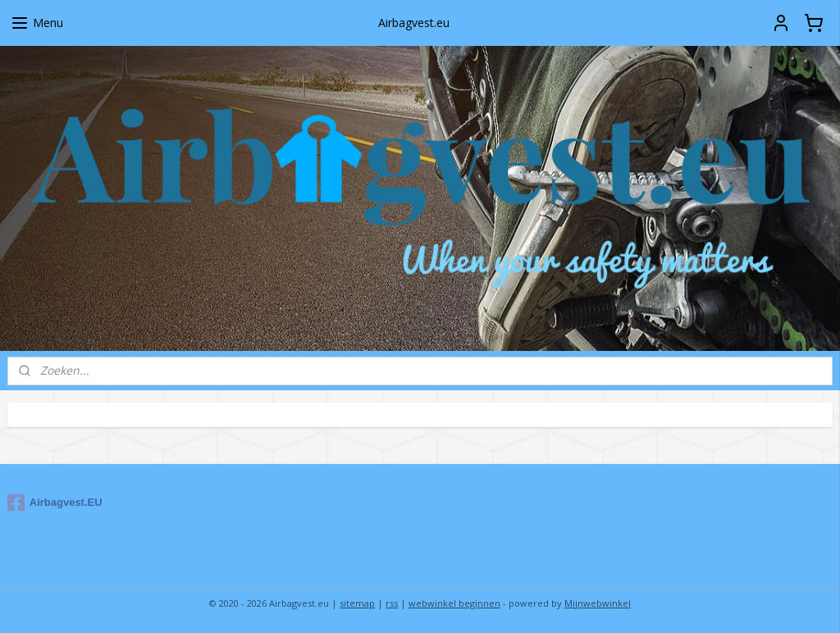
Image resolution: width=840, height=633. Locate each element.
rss (392, 603)
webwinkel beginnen (454, 603)
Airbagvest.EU (55, 503)
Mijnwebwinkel (598, 603)
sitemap (357, 603)
